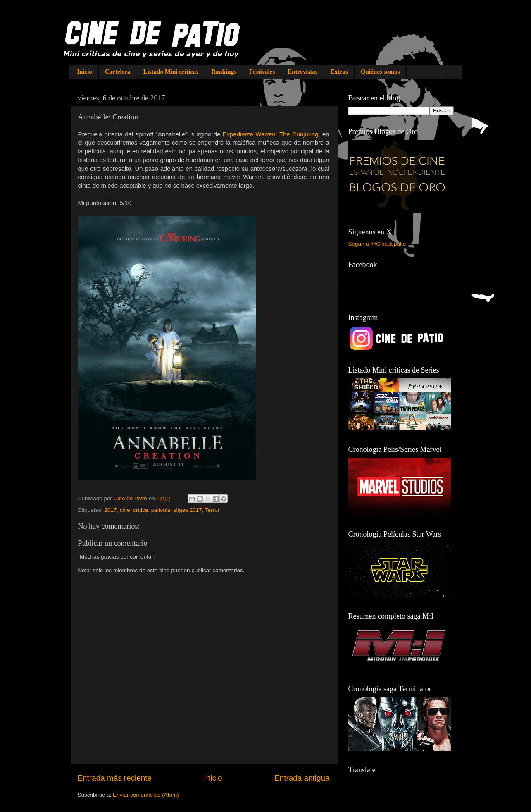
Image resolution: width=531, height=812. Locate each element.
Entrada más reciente (115, 778)
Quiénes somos (380, 72)
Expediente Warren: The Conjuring (271, 134)
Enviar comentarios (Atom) (146, 795)
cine (125, 510)
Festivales (262, 72)
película (161, 510)
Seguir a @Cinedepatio (377, 244)
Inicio (85, 72)
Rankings (224, 72)
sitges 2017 (188, 510)
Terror (212, 510)
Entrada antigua (302, 778)
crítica (140, 510)
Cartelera (118, 72)
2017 (110, 510)
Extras (339, 72)
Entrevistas (302, 72)
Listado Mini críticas (171, 72)
